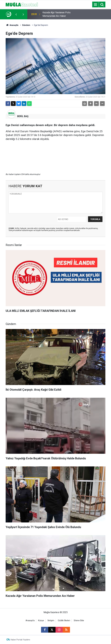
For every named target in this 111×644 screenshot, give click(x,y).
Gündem (26, 25)
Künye (41, 621)
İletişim (51, 621)
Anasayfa (12, 25)
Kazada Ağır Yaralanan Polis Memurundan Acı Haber (57, 14)
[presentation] (16, 14)
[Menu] (95, 5)
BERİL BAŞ (23, 116)
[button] (90, 104)
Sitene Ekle (79, 621)
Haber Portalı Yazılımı (20, 640)
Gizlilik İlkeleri (64, 621)
